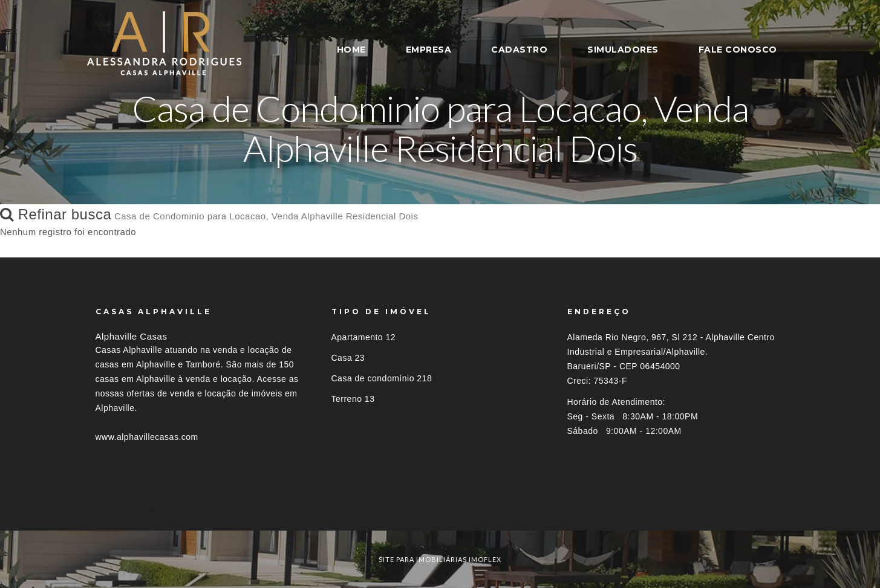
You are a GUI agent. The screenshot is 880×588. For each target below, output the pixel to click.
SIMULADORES (623, 50)
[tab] (440, 509)
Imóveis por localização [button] (145, 509)
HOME (351, 50)
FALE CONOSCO (738, 50)
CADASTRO (519, 50)
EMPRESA (429, 50)
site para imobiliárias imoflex (440, 559)
